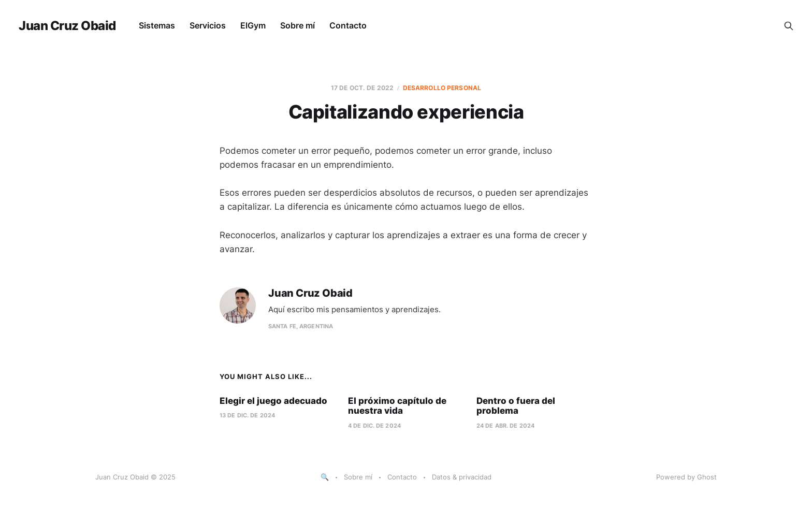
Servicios (208, 25)
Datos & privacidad (462, 477)
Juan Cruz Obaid (67, 26)
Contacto (348, 25)
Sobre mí (298, 25)
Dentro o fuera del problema (516, 406)
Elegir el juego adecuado (273, 401)
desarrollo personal (442, 88)
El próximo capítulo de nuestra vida (397, 406)
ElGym (253, 25)
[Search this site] (789, 26)
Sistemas (157, 25)
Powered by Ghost (686, 477)
